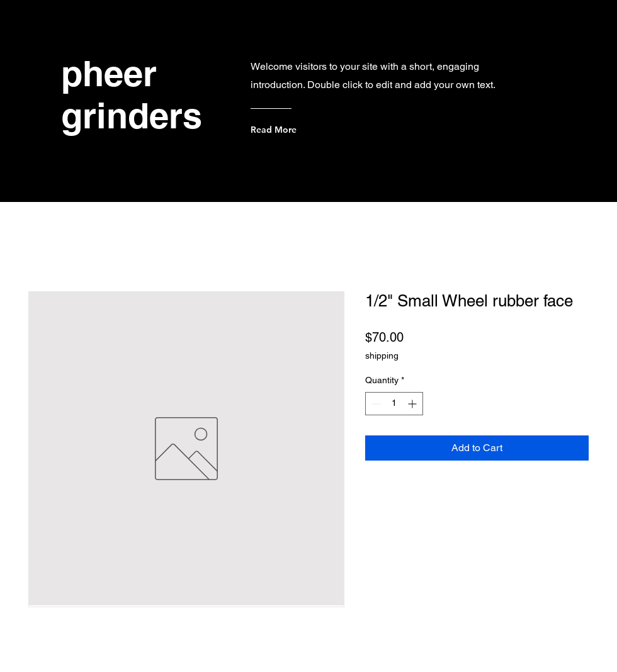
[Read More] (301, 130)
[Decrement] (375, 404)
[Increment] (413, 404)
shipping (382, 356)
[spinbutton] (394, 404)
